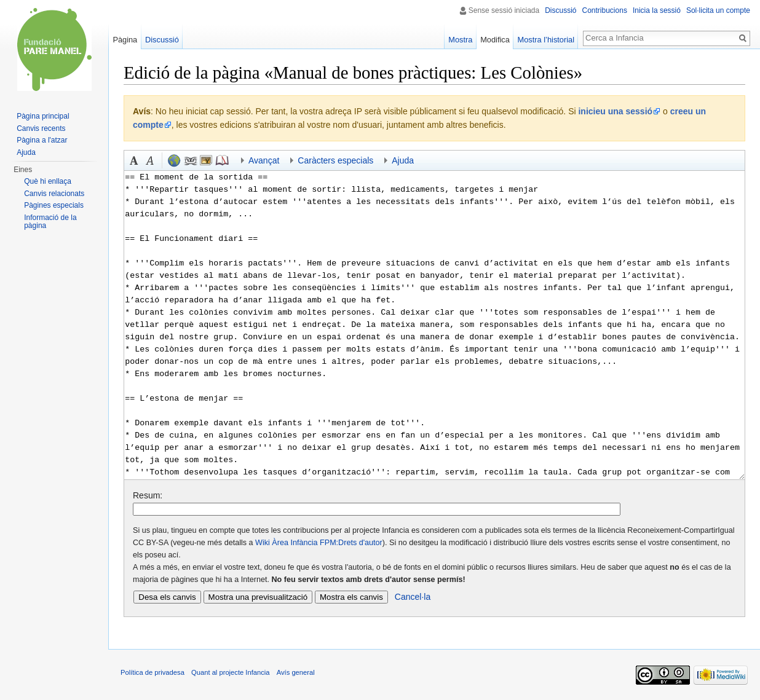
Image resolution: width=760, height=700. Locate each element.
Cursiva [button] (150, 160)
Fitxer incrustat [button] (206, 160)
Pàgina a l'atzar (42, 140)
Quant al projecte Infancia (231, 672)
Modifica (495, 40)
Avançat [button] (264, 160)
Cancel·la (413, 597)
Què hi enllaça (48, 181)
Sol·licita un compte (718, 10)
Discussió (560, 10)
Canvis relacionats (54, 194)
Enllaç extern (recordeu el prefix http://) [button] (174, 160)
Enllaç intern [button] (190, 160)
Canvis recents (41, 128)
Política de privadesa (152, 672)
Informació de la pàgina (50, 222)
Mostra (460, 40)
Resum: (148, 495)
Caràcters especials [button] (335, 160)
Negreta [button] (134, 160)
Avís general (296, 672)
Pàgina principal (43, 116)
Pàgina (125, 40)
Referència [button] (222, 160)
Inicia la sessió (657, 10)
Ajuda (26, 152)
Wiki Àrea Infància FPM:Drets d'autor (319, 543)
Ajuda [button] (403, 160)
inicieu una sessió (615, 111)
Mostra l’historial (546, 40)
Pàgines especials (54, 205)
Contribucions (605, 10)
